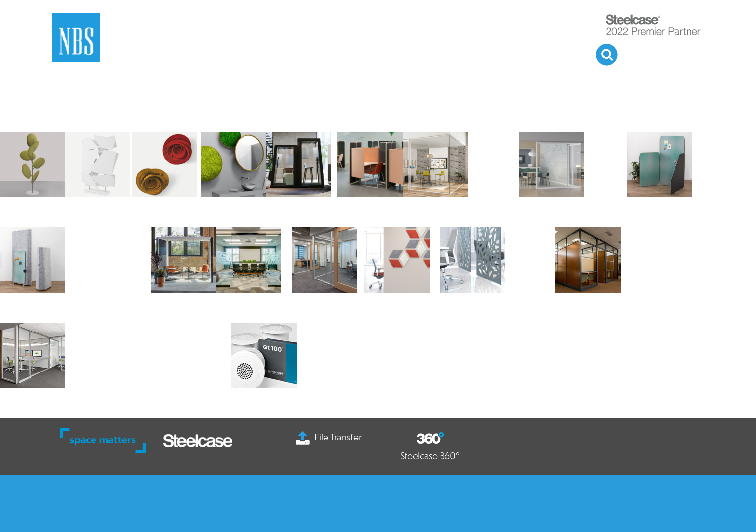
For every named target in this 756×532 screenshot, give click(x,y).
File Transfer (329, 437)
